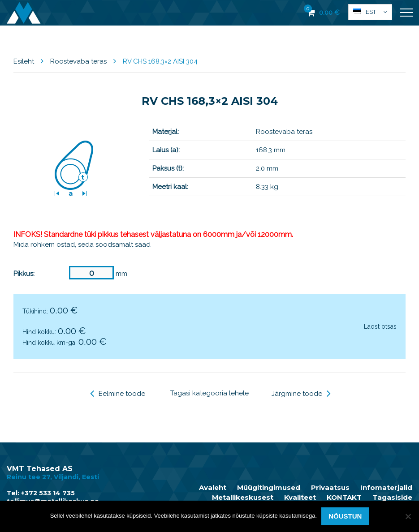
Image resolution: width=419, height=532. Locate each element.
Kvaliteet (300, 498)
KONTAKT (344, 498)
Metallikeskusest (243, 498)
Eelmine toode (118, 394)
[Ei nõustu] (408, 516)
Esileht (24, 61)
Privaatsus (330, 488)
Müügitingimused (269, 488)
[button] (370, 12)
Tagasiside (392, 498)
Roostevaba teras (78, 61)
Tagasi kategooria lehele (209, 393)
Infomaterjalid (386, 488)
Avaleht (213, 488)
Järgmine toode (301, 394)
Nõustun (345, 516)
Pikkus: (24, 274)
